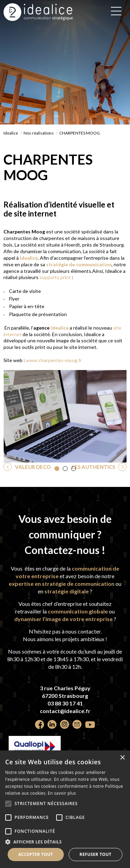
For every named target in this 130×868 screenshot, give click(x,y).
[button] (57, 469)
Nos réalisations (39, 133)
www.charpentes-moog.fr (54, 360)
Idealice (11, 133)
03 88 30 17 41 (65, 703)
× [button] (122, 758)
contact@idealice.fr (65, 711)
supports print (55, 277)
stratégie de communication (78, 264)
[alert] (65, 809)
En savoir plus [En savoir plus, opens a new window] (62, 793)
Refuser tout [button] (95, 854)
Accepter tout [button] (36, 854)
